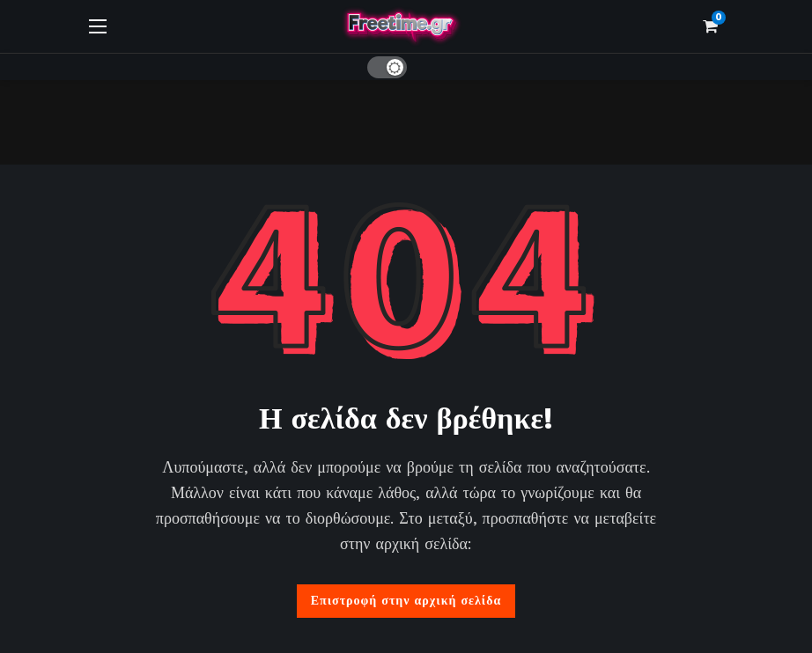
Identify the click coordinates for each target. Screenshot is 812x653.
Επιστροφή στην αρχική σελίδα (406, 600)
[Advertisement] (406, 120)
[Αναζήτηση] (432, 67)
